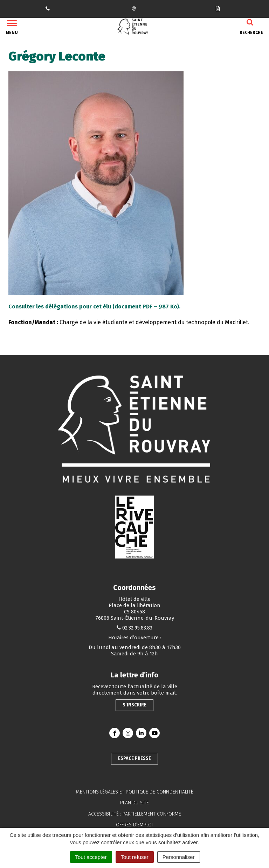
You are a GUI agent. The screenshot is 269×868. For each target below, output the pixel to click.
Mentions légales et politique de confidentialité (135, 792)
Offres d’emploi (134, 825)
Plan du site (134, 803)
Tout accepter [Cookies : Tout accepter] (91, 857)
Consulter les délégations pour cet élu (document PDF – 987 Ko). (94, 307)
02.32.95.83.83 (137, 628)
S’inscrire (134, 705)
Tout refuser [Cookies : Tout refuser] (135, 857)
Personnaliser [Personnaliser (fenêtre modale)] (179, 857)
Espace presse (134, 758)
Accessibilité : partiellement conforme (135, 814)
